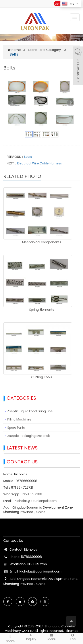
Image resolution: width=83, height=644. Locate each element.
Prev (12, 103)
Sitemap (72, 631)
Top (73, 637)
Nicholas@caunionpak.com (36, 501)
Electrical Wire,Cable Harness (40, 163)
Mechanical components (42, 242)
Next (71, 103)
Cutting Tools (42, 377)
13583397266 (32, 494)
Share (10, 638)
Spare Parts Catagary (44, 50)
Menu (52, 637)
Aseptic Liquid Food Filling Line (30, 411)
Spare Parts (16, 428)
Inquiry (31, 637)
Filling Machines (19, 419)
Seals (28, 157)
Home (16, 50)
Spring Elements (42, 310)
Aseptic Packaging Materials (29, 436)
